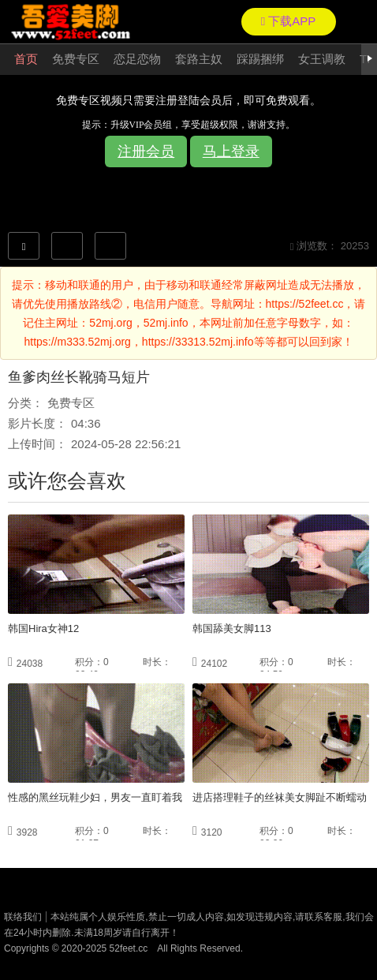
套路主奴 (199, 59)
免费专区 (76, 59)
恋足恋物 (137, 59)
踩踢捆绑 (260, 59)
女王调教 (322, 59)
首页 (26, 59)
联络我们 (23, 917)
